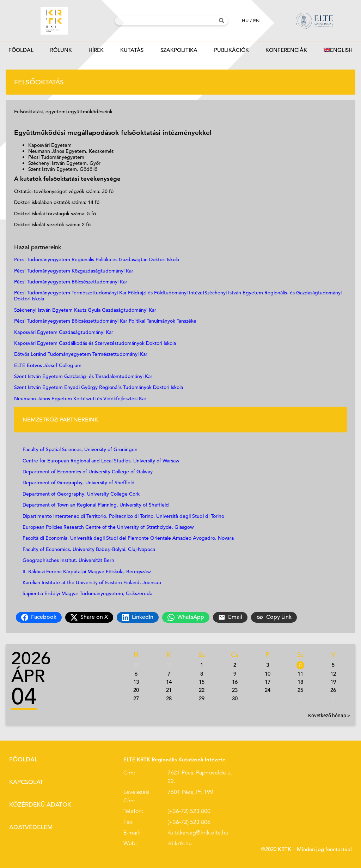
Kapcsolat (26, 782)
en (256, 21)
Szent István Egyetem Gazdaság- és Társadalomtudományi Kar (83, 376)
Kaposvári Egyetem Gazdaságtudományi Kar (64, 332)
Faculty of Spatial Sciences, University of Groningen (80, 449)
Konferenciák (286, 52)
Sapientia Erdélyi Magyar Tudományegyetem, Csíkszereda (87, 593)
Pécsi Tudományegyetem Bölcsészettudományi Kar (71, 282)
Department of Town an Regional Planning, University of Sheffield (96, 505)
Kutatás (132, 52)
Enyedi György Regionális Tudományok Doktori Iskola (124, 387)
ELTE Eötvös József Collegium (48, 365)
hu (245, 21)
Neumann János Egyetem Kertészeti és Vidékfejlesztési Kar (80, 399)
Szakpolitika (179, 52)
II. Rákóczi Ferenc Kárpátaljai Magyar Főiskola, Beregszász (87, 571)
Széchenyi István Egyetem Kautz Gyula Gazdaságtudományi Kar (85, 310)
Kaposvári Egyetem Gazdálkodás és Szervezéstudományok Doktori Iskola (95, 343)
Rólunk (61, 52)
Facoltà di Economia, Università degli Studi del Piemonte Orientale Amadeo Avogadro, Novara (128, 538)
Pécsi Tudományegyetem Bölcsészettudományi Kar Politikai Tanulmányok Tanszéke (105, 321)
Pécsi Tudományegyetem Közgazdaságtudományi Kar (74, 271)
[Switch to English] (338, 50)
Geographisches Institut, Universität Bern (68, 560)
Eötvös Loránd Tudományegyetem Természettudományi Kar (81, 354)
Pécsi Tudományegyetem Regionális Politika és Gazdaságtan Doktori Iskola (97, 259)
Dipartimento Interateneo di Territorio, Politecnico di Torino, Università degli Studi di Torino (123, 516)
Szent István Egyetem (38, 387)
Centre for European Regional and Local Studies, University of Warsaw (102, 461)
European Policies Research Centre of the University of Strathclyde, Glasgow (108, 527)
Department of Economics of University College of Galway (88, 472)
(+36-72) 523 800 (189, 811)
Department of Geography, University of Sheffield (79, 483)
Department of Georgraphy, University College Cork (82, 494)
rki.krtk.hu (180, 843)
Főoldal (21, 50)
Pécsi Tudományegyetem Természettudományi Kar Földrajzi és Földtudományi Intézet (109, 293)
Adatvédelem (31, 827)
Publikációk (231, 52)
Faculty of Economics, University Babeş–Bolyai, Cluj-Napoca (89, 549)
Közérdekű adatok (40, 805)
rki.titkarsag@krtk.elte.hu (198, 833)
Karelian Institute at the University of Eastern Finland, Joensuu (92, 582)
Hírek (96, 52)
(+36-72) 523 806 (189, 822)
